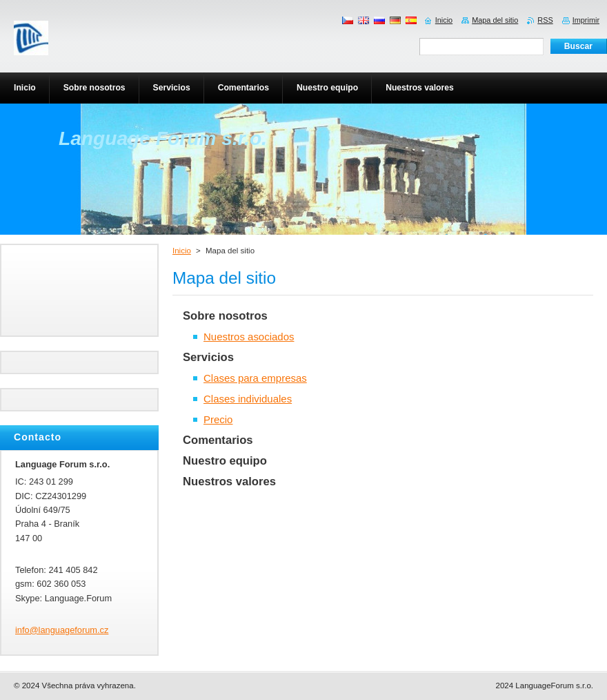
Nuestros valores (229, 482)
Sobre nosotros (225, 316)
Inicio (182, 251)
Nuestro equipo (225, 461)
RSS (545, 20)
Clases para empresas (255, 378)
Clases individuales (248, 399)
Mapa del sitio (495, 20)
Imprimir (586, 20)
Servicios (208, 357)
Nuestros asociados (249, 337)
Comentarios (218, 440)
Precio (218, 419)
